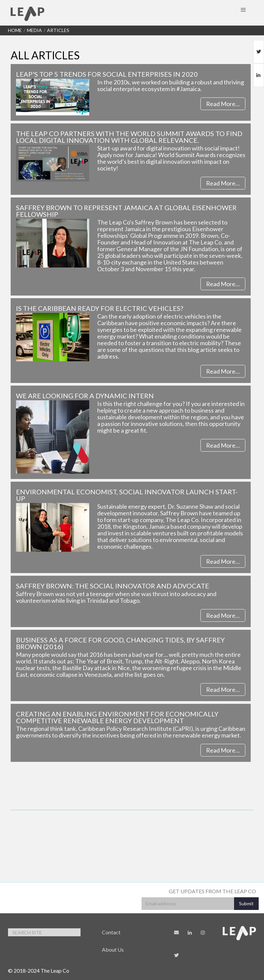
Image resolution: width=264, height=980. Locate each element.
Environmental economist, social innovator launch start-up (127, 495)
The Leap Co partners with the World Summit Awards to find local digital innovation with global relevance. (129, 137)
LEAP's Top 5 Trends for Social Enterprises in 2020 (107, 74)
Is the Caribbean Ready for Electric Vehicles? (100, 308)
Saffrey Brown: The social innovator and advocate (113, 586)
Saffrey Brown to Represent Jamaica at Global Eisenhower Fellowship (126, 211)
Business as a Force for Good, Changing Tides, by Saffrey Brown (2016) (120, 643)
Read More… (223, 104)
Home (15, 30)
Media (34, 30)
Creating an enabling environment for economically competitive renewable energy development (117, 717)
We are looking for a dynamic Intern (85, 396)
